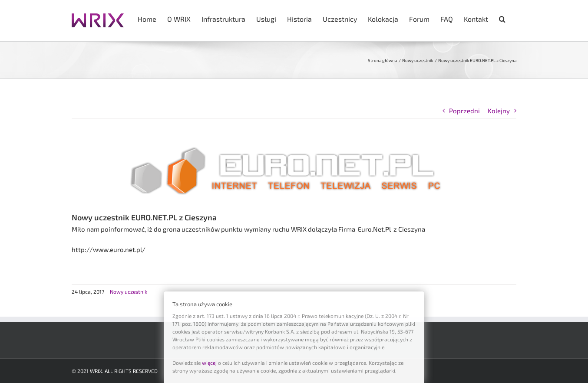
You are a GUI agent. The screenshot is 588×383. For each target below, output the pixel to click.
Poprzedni (464, 111)
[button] (502, 18)
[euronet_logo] (294, 172)
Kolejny (499, 111)
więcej (209, 363)
